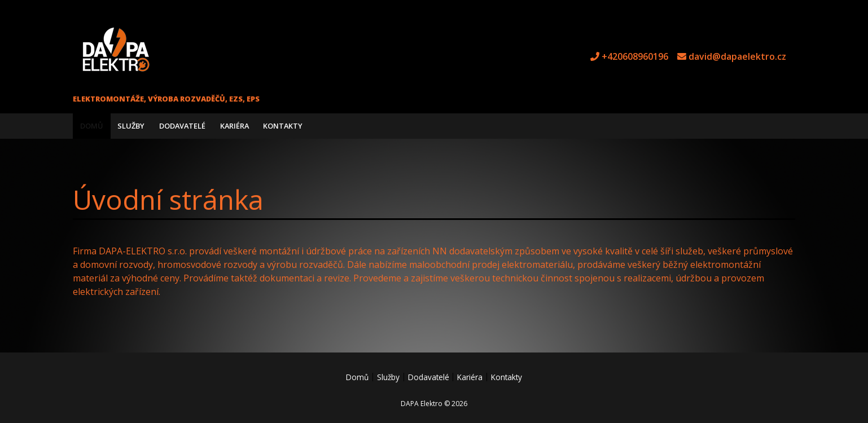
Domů (92, 126)
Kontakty (283, 126)
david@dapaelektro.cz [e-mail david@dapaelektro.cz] (737, 56)
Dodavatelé (182, 126)
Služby (131, 126)
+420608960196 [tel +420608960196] (635, 56)
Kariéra (234, 126)
